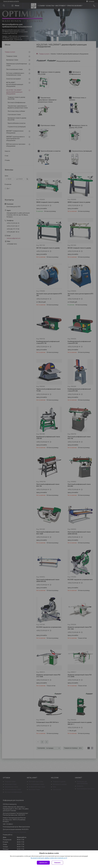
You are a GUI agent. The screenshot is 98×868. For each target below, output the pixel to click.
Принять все (43, 863)
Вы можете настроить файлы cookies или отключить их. (48, 858)
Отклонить (57, 863)
